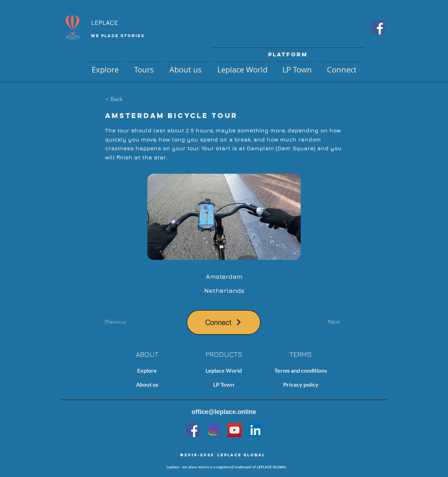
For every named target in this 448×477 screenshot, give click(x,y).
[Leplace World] (224, 371)
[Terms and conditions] (301, 371)
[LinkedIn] (255, 430)
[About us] (147, 385)
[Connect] (224, 322)
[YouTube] (234, 430)
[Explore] (147, 371)
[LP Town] (224, 385)
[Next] (322, 322)
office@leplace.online (224, 412)
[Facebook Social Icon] (378, 27)
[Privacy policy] (301, 385)
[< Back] (128, 99)
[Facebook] (192, 430)
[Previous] (128, 322)
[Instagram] (213, 430)
